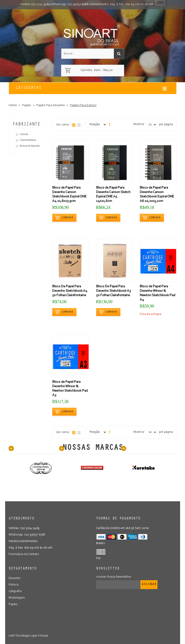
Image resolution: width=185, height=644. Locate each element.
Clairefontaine (28, 140)
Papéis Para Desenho (51, 105)
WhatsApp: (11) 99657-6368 (70, 4)
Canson (24, 134)
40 (11, 448)
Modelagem (17, 598)
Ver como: (63, 125)
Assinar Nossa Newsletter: (114, 577)
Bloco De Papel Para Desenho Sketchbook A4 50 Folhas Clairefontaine (70, 291)
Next (124, 448)
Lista (79, 125)
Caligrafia (15, 591)
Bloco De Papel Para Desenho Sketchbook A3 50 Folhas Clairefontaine (113, 291)
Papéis (27, 105)
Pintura (14, 585)
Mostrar (139, 124)
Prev (62, 448)
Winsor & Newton (30, 146)
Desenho (14, 578)
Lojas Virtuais (39, 636)
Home (13, 105)
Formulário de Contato (24, 554)
